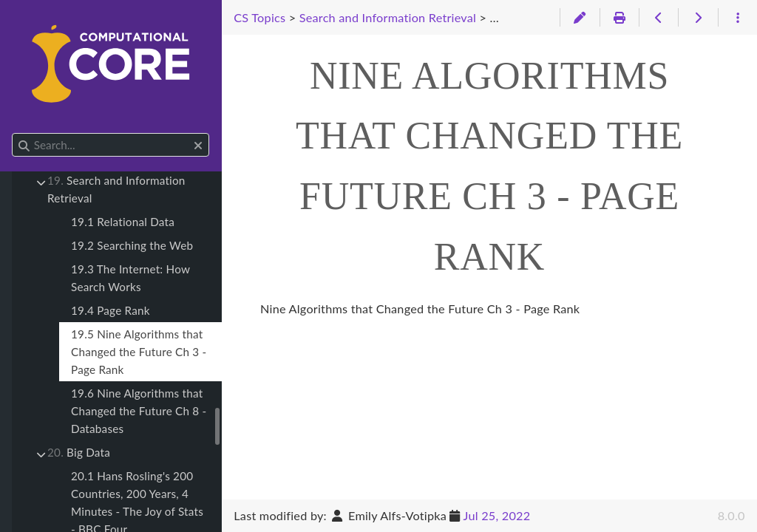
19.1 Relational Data (123, 222)
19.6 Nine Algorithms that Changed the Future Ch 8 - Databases (139, 411)
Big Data (79, 452)
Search (13, 133)
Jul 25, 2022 (497, 515)
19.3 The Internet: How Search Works (130, 278)
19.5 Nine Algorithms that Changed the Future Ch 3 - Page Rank (139, 352)
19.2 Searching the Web (132, 245)
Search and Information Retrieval (116, 189)
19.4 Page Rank (111, 310)
